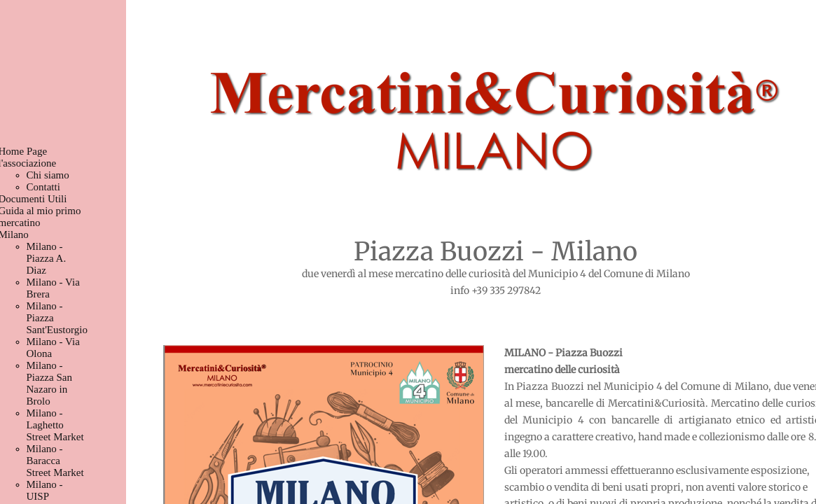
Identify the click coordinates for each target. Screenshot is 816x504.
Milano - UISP (45, 490)
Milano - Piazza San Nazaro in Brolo (49, 383)
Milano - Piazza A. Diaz (47, 258)
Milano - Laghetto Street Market (55, 425)
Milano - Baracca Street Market (55, 461)
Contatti (43, 187)
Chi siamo (48, 175)
